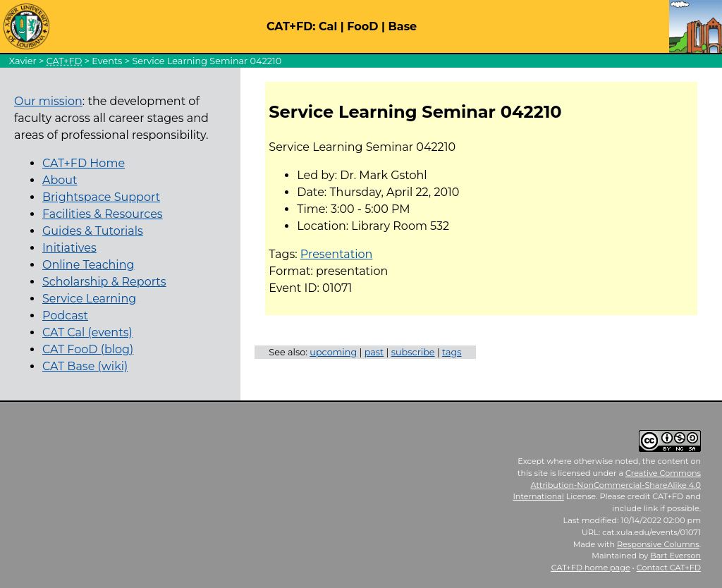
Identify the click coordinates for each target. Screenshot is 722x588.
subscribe (413, 352)
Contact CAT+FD (669, 568)
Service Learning (89, 299)
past (374, 352)
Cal (328, 26)
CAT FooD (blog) (88, 349)
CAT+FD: (291, 26)
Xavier (23, 61)
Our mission (48, 101)
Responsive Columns (658, 544)
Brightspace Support (101, 197)
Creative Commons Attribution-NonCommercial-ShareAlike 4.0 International (607, 485)
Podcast (65, 316)
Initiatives (69, 248)
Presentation (337, 254)
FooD (362, 26)
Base (403, 26)
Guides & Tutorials (93, 231)
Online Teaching (88, 265)
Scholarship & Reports (104, 282)
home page (591, 568)
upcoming (333, 352)
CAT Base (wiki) (85, 366)
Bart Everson (675, 556)
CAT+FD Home (84, 163)
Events (107, 61)
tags (452, 352)
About (60, 180)
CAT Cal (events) (87, 332)
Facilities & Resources (103, 214)
